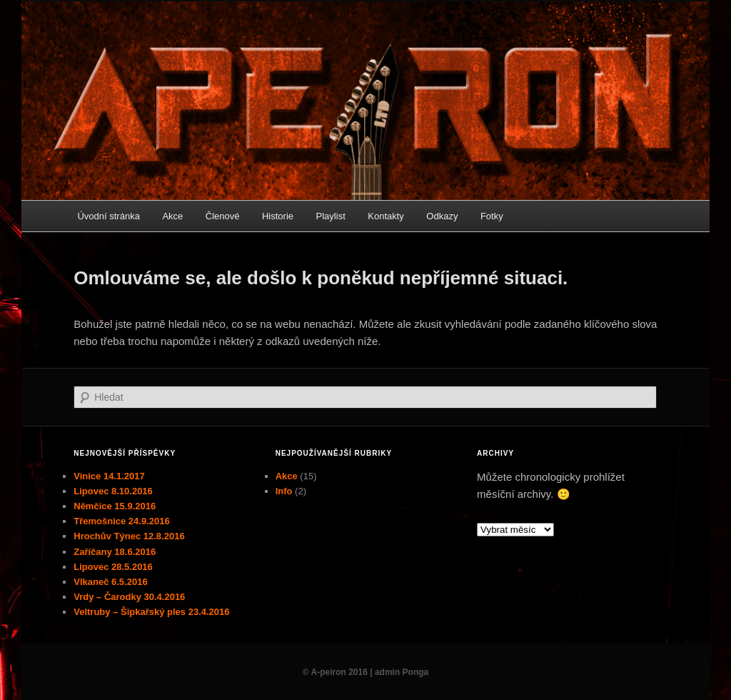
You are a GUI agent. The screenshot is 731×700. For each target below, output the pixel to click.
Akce (172, 216)
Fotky (492, 216)
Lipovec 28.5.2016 (113, 567)
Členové (223, 216)
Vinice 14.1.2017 (109, 476)
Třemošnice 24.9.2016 (121, 521)
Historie (278, 216)
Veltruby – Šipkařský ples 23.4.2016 (151, 612)
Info (284, 491)
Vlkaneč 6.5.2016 (110, 582)
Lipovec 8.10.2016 (113, 491)
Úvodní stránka (108, 216)
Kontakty (386, 216)
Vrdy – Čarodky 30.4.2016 (129, 597)
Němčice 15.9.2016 (115, 506)
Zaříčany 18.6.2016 (115, 552)
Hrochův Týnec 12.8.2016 (129, 536)
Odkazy (442, 216)
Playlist (331, 216)
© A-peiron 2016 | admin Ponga (365, 672)
